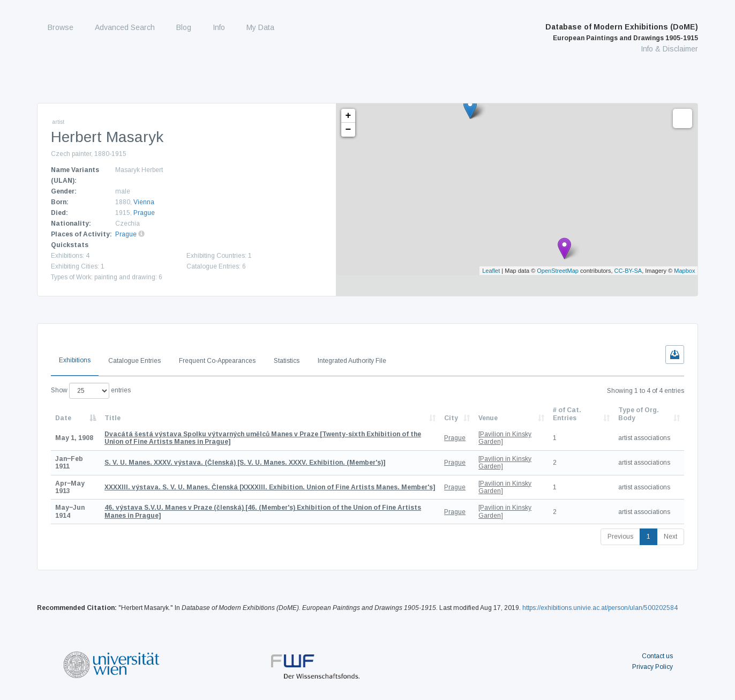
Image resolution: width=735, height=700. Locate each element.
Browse (61, 27)
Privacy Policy (652, 667)
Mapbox (684, 271)
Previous (620, 537)
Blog (184, 27)
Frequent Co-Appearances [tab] (217, 361)
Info (219, 27)
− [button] (348, 130)
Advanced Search (125, 27)
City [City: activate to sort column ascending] (451, 418)
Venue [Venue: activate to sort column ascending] (488, 418)
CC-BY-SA (628, 271)
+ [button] (348, 116)
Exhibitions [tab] (75, 360)
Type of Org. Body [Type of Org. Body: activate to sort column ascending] (639, 414)
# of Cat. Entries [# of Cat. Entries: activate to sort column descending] (567, 414)
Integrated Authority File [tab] (352, 361)
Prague (144, 213)
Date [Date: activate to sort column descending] (63, 418)
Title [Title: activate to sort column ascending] (112, 418)
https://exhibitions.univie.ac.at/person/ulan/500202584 (600, 608)
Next (670, 537)
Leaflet (491, 271)
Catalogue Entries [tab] (134, 361)
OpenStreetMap (558, 271)
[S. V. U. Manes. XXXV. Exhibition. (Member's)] (245, 463)
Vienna (144, 202)
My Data (260, 27)
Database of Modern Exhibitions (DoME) (622, 32)
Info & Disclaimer (669, 49)
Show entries (91, 391)
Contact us (657, 656)
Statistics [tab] (287, 361)
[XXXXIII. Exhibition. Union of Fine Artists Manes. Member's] (270, 487)
